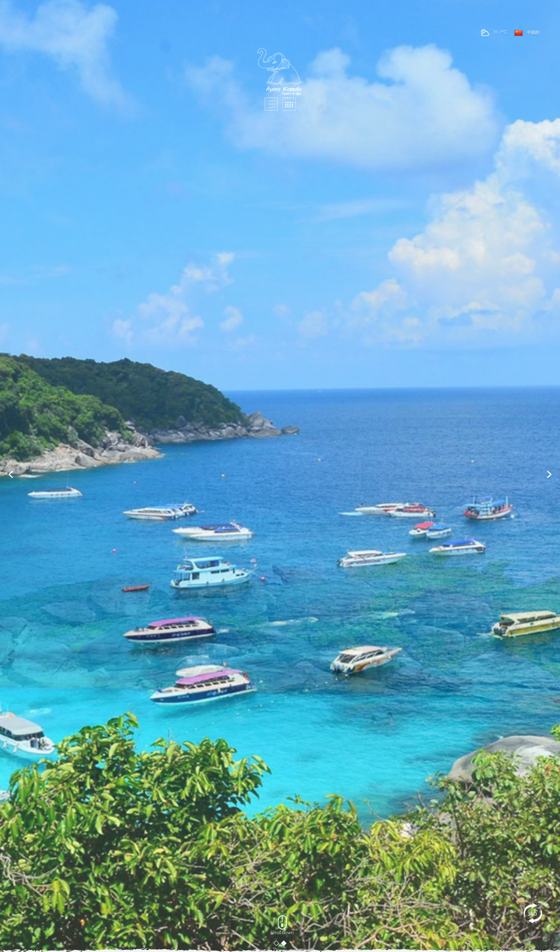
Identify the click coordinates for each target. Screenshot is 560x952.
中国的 (527, 33)
